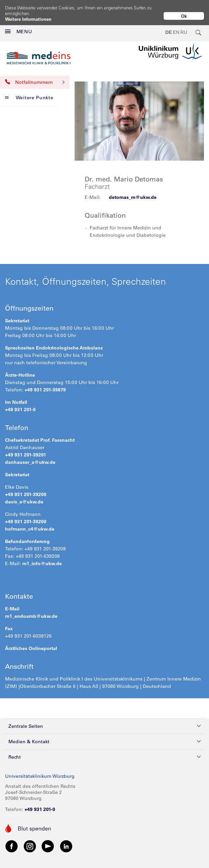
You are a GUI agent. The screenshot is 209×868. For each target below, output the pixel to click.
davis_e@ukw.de (24, 496)
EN (176, 27)
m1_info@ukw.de (42, 558)
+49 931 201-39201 (26, 449)
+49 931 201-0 (20, 404)
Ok (184, 16)
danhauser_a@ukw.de (30, 457)
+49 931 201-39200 (26, 489)
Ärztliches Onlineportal (31, 643)
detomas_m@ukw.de (133, 192)
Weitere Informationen (28, 19)
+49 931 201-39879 (45, 384)
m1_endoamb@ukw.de (31, 611)
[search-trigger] (199, 27)
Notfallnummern (35, 77)
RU (184, 27)
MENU (19, 26)
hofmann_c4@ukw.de (30, 524)
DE (169, 27)
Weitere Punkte (29, 92)
